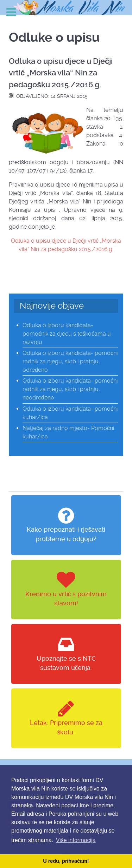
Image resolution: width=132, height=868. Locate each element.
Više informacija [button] (76, 840)
